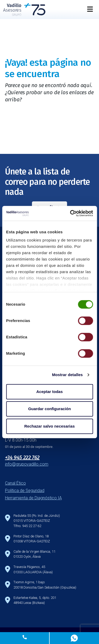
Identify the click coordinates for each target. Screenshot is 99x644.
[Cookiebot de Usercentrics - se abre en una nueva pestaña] (70, 213)
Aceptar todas (49, 392)
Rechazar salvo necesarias (49, 426)
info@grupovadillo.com (27, 464)
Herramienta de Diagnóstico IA (33, 498)
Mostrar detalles (67, 375)
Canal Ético (15, 483)
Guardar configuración (50, 409)
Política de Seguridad (25, 491)
